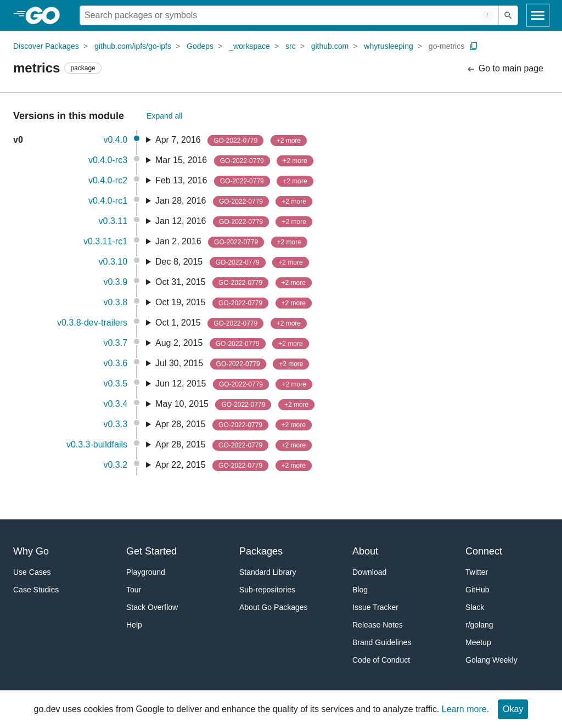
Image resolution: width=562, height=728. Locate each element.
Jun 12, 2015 (234, 384)
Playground (146, 572)
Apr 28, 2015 (234, 425)
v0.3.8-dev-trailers (92, 323)
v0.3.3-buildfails (97, 444)
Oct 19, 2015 (234, 303)
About (365, 551)
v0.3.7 (115, 343)
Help (134, 625)
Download (369, 572)
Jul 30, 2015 (232, 364)
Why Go (31, 551)
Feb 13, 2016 (234, 181)
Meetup (478, 642)
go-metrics (446, 46)
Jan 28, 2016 (234, 201)
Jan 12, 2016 (234, 222)
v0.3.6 (115, 363)
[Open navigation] (538, 15)
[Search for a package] (289, 15)
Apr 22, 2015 (234, 466)
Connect (484, 551)
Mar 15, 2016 (234, 161)
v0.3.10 (113, 262)
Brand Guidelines (382, 642)
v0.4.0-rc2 (108, 180)
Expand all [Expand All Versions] (164, 116)
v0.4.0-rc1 (108, 201)
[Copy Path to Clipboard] (474, 46)
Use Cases (32, 572)
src (291, 46)
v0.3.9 (115, 282)
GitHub (477, 590)
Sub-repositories (267, 590)
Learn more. (465, 709)
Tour (134, 590)
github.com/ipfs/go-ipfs (133, 46)
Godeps (200, 46)
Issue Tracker (375, 607)
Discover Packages (46, 46)
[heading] (46, 15)
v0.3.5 (115, 383)
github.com (330, 46)
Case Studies (36, 590)
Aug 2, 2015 (232, 344)
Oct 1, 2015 (231, 323)
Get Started (151, 551)
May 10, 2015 (235, 405)
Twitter (477, 572)
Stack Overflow (152, 607)
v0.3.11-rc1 (105, 241)
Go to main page (505, 69)
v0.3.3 (115, 424)
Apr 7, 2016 (231, 141)
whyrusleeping (389, 46)
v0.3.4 (115, 404)
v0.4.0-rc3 (108, 160)
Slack (475, 607)
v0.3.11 (113, 221)
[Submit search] (508, 15)
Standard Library (268, 572)
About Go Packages (274, 607)
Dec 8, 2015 (232, 262)
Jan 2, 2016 (231, 242)
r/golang (479, 625)
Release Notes (378, 625)
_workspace (249, 46)
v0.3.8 (115, 302)
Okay (513, 709)
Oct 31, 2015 (234, 283)
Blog (360, 590)
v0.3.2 (115, 465)
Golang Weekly (491, 660)
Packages (261, 551)
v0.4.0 (115, 140)
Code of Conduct (381, 660)
